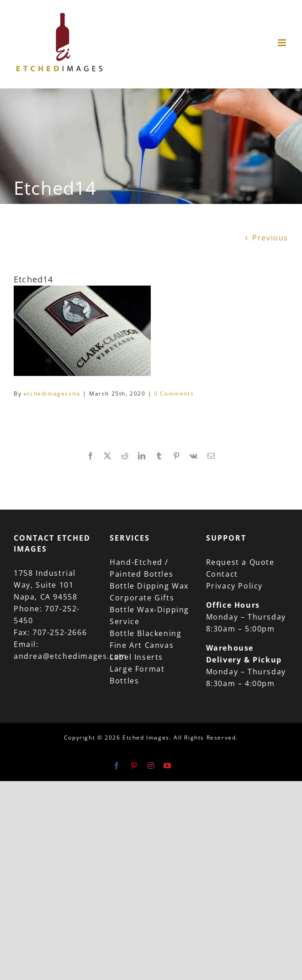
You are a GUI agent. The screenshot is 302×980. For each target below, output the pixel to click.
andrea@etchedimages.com (70, 656)
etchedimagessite (52, 394)
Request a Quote (240, 562)
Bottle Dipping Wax (149, 586)
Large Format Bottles (137, 675)
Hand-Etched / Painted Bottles (141, 568)
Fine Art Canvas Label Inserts (142, 651)
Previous (270, 238)
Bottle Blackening (146, 633)
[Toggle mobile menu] (283, 43)
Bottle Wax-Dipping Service (149, 615)
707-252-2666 (60, 632)
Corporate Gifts (142, 598)
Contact (222, 574)
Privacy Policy (234, 586)
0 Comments (174, 394)
